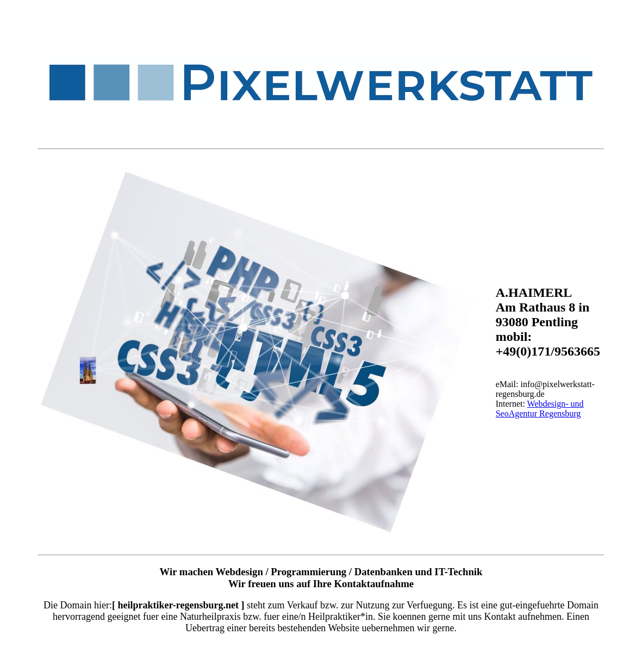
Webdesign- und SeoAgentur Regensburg (540, 409)
